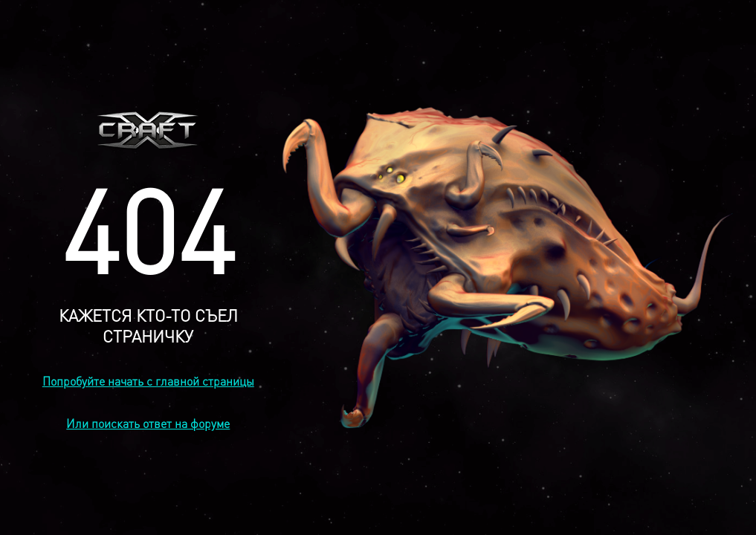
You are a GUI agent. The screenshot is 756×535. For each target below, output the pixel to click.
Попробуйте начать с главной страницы (148, 381)
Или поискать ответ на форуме (148, 423)
